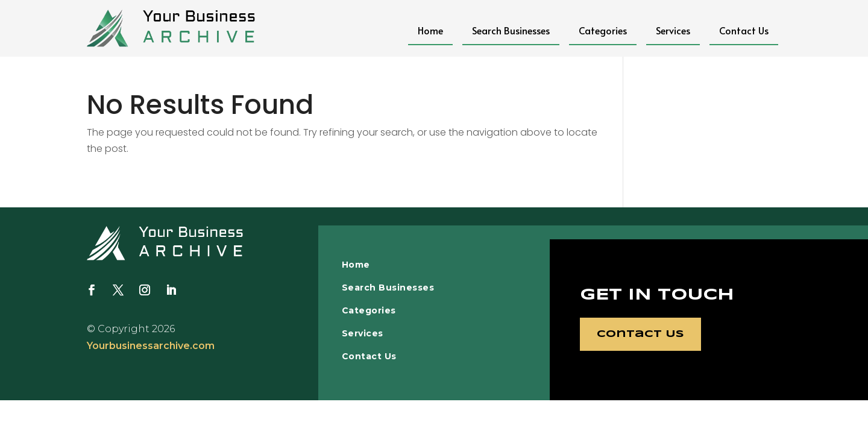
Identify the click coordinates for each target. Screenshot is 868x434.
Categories (603, 30)
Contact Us (744, 30)
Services (673, 30)
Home (430, 30)
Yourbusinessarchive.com (151, 346)
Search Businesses (511, 30)
